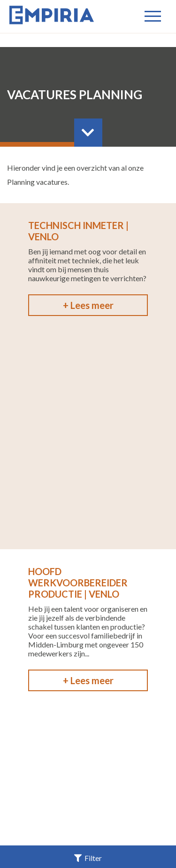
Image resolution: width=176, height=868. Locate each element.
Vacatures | (62, 776)
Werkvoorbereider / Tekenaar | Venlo (81, 519)
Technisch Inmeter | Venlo (78, 231)
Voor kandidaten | (126, 776)
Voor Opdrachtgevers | (57, 785)
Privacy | (109, 793)
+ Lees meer (88, 305)
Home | (22, 776)
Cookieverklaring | (87, 802)
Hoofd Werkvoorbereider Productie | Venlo (78, 366)
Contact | (68, 793)
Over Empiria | (137, 785)
